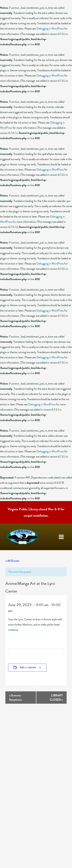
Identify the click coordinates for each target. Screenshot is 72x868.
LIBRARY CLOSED (56, 698)
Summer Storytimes (15, 698)
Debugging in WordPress (50, 29)
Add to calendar (28, 667)
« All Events (12, 561)
